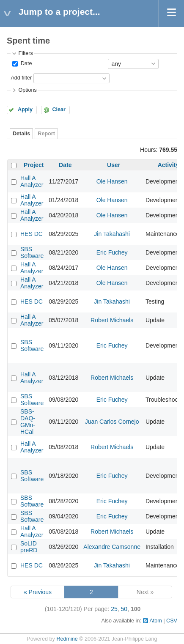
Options (27, 90)
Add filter (21, 78)
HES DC (32, 234)
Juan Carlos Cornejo (112, 422)
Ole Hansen (112, 181)
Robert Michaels (112, 320)
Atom (155, 621)
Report (46, 134)
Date (25, 63)
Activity (169, 165)
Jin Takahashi (112, 234)
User (114, 165)
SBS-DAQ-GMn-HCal (28, 422)
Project (34, 165)
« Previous (38, 592)
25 (114, 609)
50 (124, 609)
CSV (172, 621)
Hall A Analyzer (32, 181)
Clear (59, 110)
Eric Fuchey (112, 252)
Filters (25, 53)
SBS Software (32, 252)
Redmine (67, 639)
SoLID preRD (29, 547)
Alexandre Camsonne (112, 547)
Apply (25, 110)
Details (21, 134)
